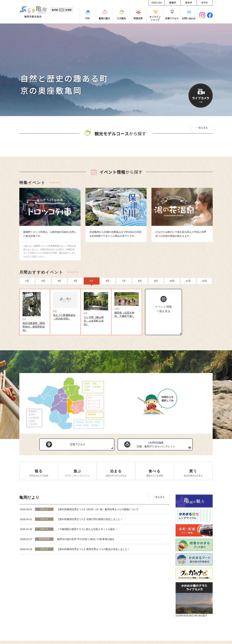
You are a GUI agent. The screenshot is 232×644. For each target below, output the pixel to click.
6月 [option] (108, 306)
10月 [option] (172, 306)
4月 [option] (75, 306)
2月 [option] (43, 306)
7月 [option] (124, 306)
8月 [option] (140, 306)
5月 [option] (92, 306)
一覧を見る (202, 128)
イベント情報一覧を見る (164, 334)
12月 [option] (204, 306)
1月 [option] (27, 306)
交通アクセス (78, 473)
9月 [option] (156, 306)
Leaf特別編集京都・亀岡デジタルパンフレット (156, 473)
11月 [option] (188, 306)
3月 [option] (59, 306)
